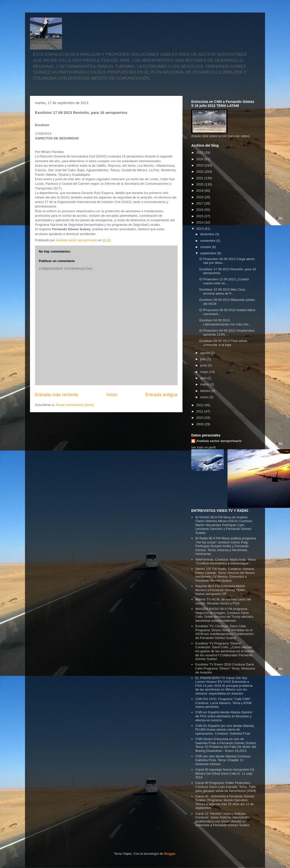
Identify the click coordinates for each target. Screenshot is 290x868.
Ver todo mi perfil (203, 447)
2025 (200, 153)
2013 (200, 229)
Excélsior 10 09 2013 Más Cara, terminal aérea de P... (222, 291)
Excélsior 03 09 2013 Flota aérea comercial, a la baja (223, 343)
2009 (200, 424)
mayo (205, 372)
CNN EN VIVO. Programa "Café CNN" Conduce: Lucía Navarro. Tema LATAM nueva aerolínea (223, 703)
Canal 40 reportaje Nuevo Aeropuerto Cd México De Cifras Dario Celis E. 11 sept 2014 (225, 773)
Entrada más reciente (57, 395)
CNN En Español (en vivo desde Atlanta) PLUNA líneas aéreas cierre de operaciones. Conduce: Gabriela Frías (224, 730)
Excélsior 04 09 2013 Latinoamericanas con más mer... (225, 322)
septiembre (209, 253)
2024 (200, 159)
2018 (200, 197)
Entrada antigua (161, 395)
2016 (200, 210)
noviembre (208, 241)
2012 (200, 405)
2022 (200, 172)
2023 (200, 165)
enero (205, 397)
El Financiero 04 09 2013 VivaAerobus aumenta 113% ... (227, 333)
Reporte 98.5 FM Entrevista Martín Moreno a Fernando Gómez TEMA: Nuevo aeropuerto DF (221, 590)
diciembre (208, 234)
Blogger (169, 854)
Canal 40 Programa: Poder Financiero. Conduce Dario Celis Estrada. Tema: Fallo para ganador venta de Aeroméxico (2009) (226, 787)
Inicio (112, 395)
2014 (200, 222)
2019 (200, 191)
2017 (200, 203)
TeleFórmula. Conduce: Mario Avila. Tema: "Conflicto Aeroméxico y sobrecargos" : (226, 562)
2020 (200, 184)
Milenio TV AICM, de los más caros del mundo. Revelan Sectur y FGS (223, 601)
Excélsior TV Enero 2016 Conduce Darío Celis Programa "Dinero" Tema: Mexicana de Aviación (225, 668)
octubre (206, 247)
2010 (200, 418)
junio (204, 365)
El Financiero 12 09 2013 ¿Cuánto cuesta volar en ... (224, 281)
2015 (200, 216)
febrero (206, 391)
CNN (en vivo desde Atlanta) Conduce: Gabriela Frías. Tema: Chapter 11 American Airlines (223, 760)
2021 (200, 178)
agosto (206, 353)
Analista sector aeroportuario (219, 441)
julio (204, 359)
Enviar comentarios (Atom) (75, 405)
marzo (205, 384)
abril (204, 378)
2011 (200, 411)
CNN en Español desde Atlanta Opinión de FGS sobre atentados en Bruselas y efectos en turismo (224, 716)
